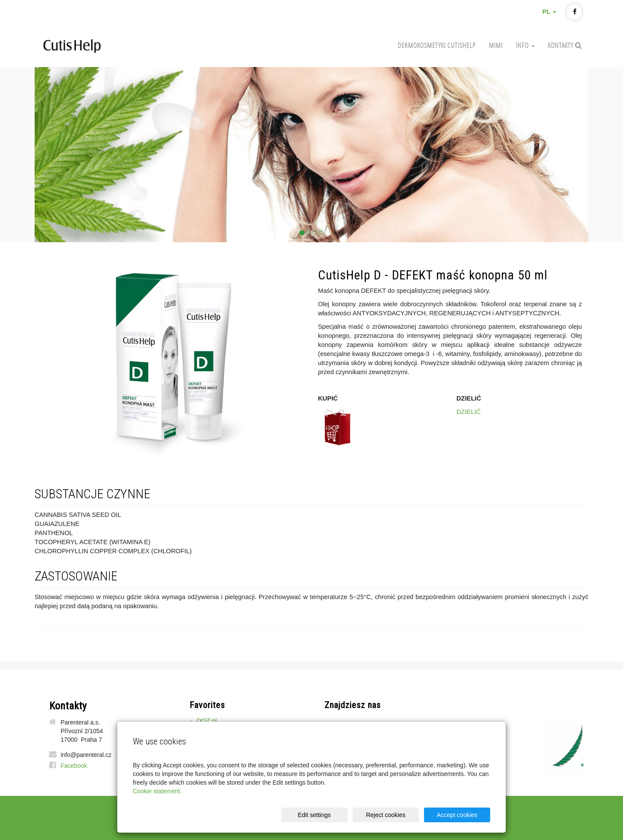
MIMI (496, 45)
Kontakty (561, 45)
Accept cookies (457, 815)
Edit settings (314, 815)
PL (549, 12)
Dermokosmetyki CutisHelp (437, 45)
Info (525, 45)
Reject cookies (386, 815)
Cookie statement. (157, 791)
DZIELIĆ (469, 412)
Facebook (74, 766)
